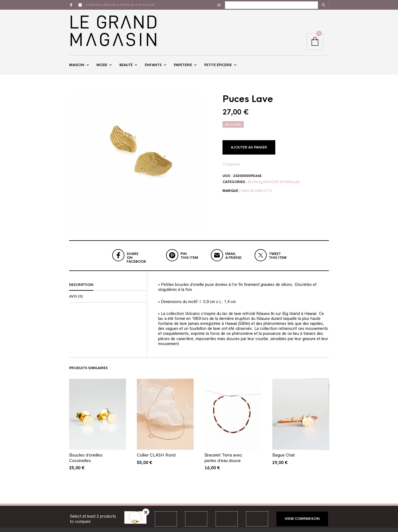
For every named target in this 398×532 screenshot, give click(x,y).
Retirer (146, 512)
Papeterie (183, 67)
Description (81, 289)
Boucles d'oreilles (281, 186)
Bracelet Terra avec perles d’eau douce (223, 462)
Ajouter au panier (249, 152)
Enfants (153, 67)
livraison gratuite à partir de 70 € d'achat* (121, 5)
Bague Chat (284, 459)
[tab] (108, 290)
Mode (102, 67)
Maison (77, 67)
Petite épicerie (218, 67)
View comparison (302, 519)
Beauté (126, 67)
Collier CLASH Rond (156, 459)
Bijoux (255, 186)
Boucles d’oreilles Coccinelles (86, 462)
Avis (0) (76, 301)
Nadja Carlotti (256, 195)
